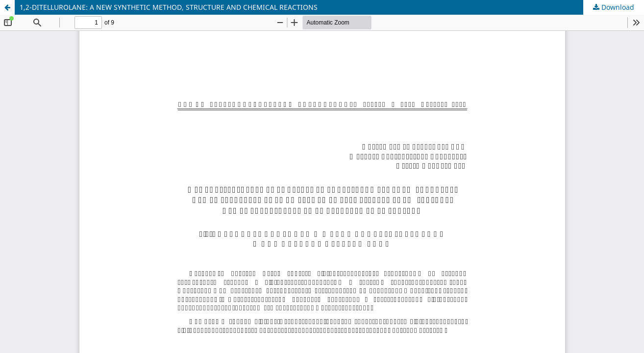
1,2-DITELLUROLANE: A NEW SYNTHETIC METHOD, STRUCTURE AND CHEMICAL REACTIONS (169, 7)
